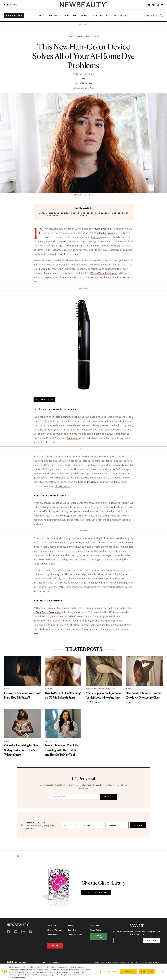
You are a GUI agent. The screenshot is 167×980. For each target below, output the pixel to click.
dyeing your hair (103, 229)
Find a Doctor (95, 925)
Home (71, 36)
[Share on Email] (22, 856)
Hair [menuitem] (75, 15)
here (36, 633)
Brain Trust (73, 930)
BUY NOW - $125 (44, 399)
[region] (83, 972)
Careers (71, 925)
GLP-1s (49, 689)
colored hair (64, 241)
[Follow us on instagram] (158, 5)
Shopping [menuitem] (97, 15)
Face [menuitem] (42, 15)
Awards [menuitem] (85, 15)
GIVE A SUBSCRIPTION (96, 893)
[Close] (163, 971)
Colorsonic (73, 438)
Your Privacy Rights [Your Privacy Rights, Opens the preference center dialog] (109, 971)
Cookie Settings (98, 936)
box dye (96, 237)
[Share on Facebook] (18, 856)
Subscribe (11, 5)
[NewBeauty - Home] (83, 5)
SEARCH (138, 825)
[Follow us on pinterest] (153, 5)
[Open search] (161, 15)
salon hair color (105, 233)
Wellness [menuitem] (111, 15)
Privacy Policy (95, 930)
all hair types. (62, 486)
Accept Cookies (147, 971)
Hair (96, 36)
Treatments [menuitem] (54, 15)
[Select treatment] (117, 825)
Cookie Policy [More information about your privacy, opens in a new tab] (20, 977)
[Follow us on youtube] (162, 5)
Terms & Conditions (76, 935)
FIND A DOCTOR (14, 15)
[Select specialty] (92, 825)
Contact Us (51, 925)
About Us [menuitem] (125, 15)
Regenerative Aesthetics (100, 689)
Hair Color (84, 36)
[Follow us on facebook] (149, 5)
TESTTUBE (149, 15)
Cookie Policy (52, 935)
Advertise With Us (54, 930)
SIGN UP (108, 797)
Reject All (129, 971)
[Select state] (68, 825)
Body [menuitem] (66, 15)
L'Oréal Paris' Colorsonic (103, 273)
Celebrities (52, 741)
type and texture (87, 482)
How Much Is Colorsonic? (114, 213)
